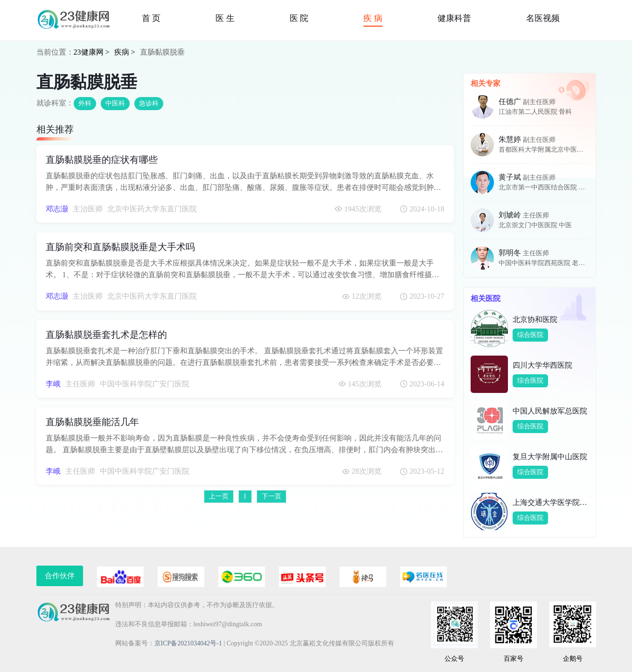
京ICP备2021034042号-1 (188, 643)
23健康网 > (92, 52)
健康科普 (454, 18)
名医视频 (543, 18)
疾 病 (373, 18)
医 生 (225, 18)
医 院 (299, 18)
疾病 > (125, 52)
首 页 (151, 18)
